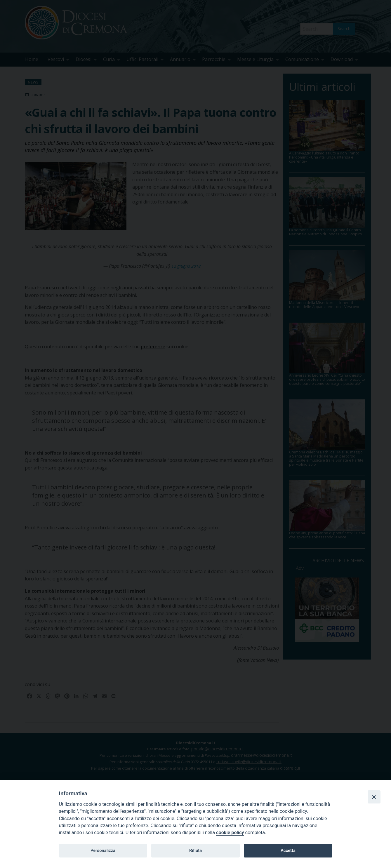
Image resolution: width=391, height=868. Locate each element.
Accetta (288, 850)
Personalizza (103, 850)
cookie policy (230, 833)
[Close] (374, 797)
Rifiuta (195, 850)
